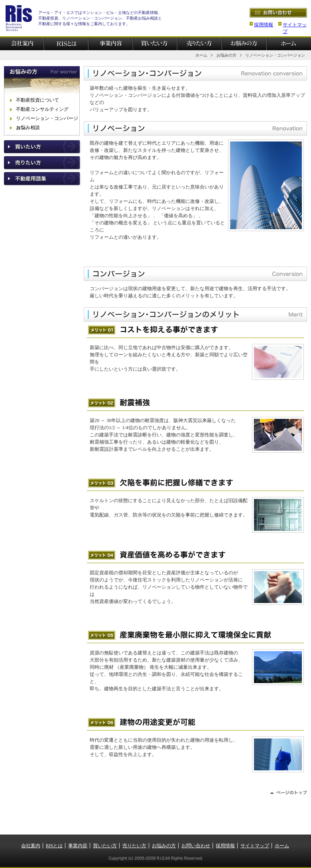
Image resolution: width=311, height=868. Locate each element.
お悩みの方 (226, 55)
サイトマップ (255, 846)
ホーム (201, 55)
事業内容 (78, 846)
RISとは (54, 846)
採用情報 (264, 25)
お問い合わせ (196, 846)
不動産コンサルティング (42, 109)
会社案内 (31, 846)
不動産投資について (37, 100)
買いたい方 (105, 846)
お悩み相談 (28, 128)
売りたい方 (134, 846)
